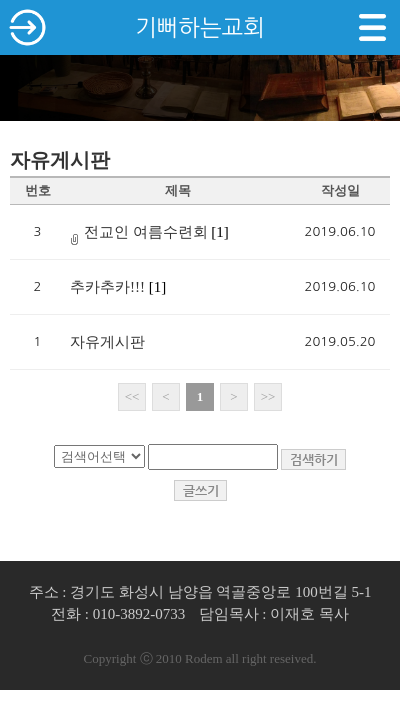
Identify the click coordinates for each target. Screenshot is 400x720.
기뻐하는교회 (200, 27)
